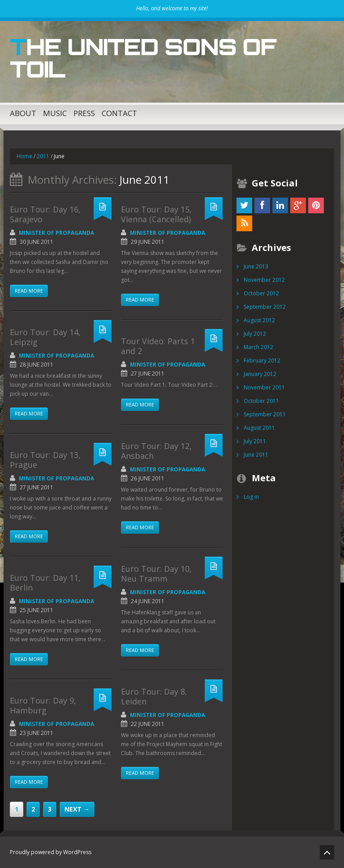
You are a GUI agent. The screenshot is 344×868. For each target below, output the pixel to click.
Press (84, 113)
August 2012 (259, 320)
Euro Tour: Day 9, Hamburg (43, 705)
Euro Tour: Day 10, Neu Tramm (156, 574)
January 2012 (260, 374)
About (23, 113)
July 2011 (255, 441)
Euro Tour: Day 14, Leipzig (45, 337)
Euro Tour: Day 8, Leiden (154, 696)
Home (24, 156)
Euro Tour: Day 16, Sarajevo (45, 214)
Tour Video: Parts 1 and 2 (158, 346)
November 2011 (264, 387)
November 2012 (264, 280)
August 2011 (259, 428)
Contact (119, 113)
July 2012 (255, 334)
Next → (77, 809)
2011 (43, 156)
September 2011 (265, 414)
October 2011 (261, 401)
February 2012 (262, 361)
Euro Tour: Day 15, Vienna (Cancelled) (156, 214)
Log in (251, 497)
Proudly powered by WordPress (51, 852)
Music (55, 113)
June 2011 (256, 455)
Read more (29, 291)
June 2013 (256, 266)
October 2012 (261, 293)
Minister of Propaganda (56, 233)
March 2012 (258, 347)
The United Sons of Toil (143, 58)
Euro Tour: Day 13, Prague (45, 460)
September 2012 (265, 307)
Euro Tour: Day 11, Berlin (45, 583)
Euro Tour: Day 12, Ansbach (156, 451)
